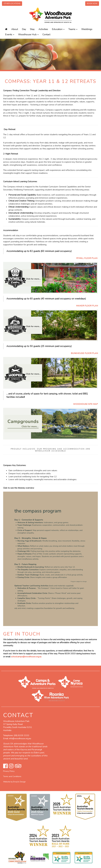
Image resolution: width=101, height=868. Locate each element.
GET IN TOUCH (22, 634)
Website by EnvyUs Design (14, 782)
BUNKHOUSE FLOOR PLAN (84, 353)
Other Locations (12, 3)
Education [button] (58, 29)
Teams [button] (73, 29)
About (15, 29)
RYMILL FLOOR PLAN (87, 258)
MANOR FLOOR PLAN (87, 306)
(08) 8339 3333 (21, 735)
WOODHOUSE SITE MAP (85, 404)
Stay (32, 29)
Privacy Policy (9, 771)
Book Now (92, 3)
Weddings (87, 29)
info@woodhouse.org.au (20, 738)
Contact (46, 34)
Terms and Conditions (12, 776)
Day (24, 29)
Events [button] (10, 34)
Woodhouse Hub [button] (28, 34)
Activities (43, 29)
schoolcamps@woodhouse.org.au (26, 657)
